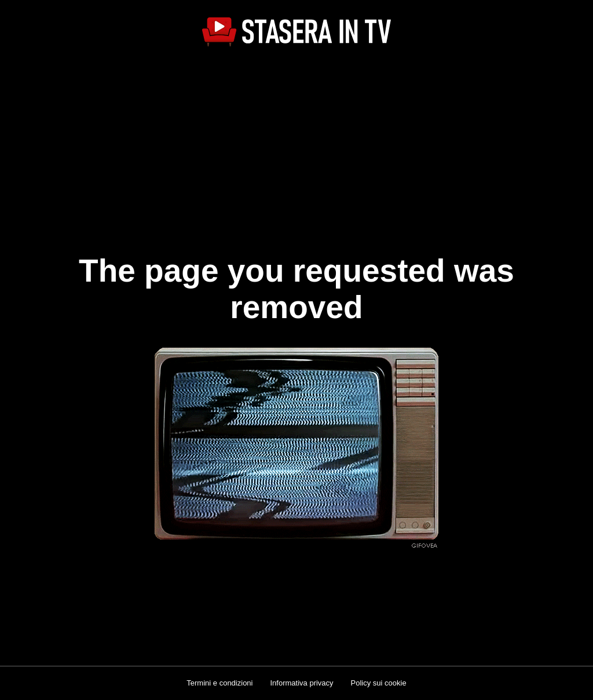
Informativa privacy (301, 683)
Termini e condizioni (219, 683)
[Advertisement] (296, 143)
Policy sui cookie (379, 683)
